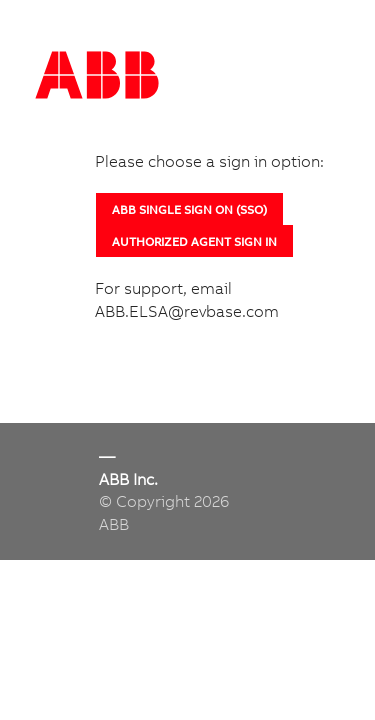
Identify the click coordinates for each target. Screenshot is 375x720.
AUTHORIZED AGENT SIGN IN (194, 241)
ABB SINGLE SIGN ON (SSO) (189, 209)
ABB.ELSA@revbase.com (187, 311)
